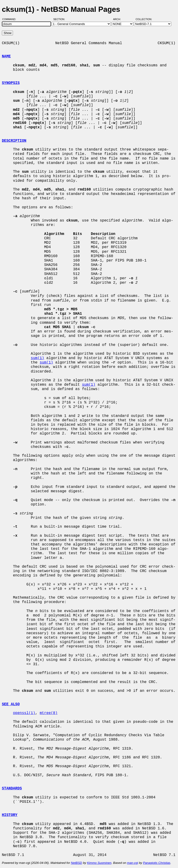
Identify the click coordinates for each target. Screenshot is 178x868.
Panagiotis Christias (157, 863)
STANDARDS (12, 788)
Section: (60, 19)
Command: (11, 19)
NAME (6, 56)
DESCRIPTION (14, 141)
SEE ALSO (11, 704)
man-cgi (132, 863)
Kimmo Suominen (99, 863)
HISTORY (10, 815)
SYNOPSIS (11, 83)
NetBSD (76, 863)
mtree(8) (49, 713)
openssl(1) (24, 713)
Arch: (119, 19)
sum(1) (38, 358)
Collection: (144, 19)
